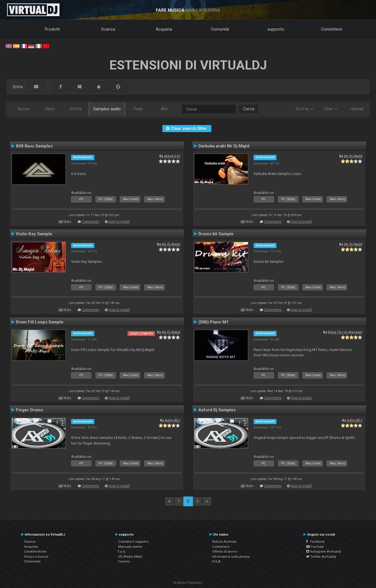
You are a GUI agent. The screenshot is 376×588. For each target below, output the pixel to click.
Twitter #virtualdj (321, 557)
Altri (164, 109)
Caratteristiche (35, 551)
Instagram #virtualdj (324, 551)
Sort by (304, 109)
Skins (50, 109)
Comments (91, 222)
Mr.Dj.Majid (353, 156)
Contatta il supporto (133, 542)
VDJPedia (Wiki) (130, 557)
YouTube (315, 547)
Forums (124, 561)
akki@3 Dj (172, 156)
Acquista (164, 29)
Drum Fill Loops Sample (40, 322)
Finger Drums (29, 410)
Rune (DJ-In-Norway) (345, 332)
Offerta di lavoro (225, 551)
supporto (276, 29)
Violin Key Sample (34, 234)
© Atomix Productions (188, 583)
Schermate (32, 561)
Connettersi (332, 29)
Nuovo (24, 109)
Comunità (220, 29)
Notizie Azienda (224, 542)
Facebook (316, 542)
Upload (357, 109)
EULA (216, 561)
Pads (138, 109)
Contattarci (221, 547)
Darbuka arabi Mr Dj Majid (224, 146)
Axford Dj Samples (217, 410)
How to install (119, 222)
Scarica (108, 29)
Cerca (249, 109)
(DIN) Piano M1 (214, 322)
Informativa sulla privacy (231, 557)
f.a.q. (122, 551)
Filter (331, 109)
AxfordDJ (172, 420)
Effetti (76, 109)
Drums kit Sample (216, 234)
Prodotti (52, 29)
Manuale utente (130, 547)
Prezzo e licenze (36, 557)
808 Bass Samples (34, 146)
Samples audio (107, 109)
